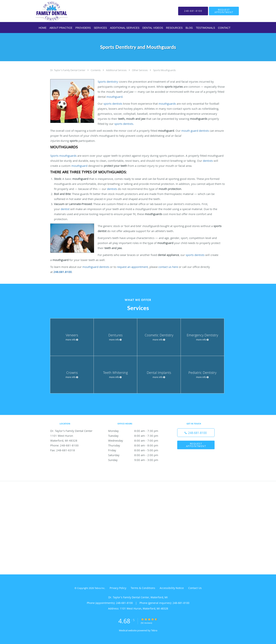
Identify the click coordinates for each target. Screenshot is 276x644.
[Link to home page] (46, 11)
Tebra (154, 630)
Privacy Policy (118, 588)
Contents (96, 70)
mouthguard (114, 97)
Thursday (137, 445)
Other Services (140, 70)
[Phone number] (196, 433)
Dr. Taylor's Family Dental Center (68, 70)
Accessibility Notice (172, 588)
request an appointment (132, 267)
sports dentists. (124, 124)
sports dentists (113, 104)
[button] (224, 11)
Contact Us (195, 588)
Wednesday (137, 440)
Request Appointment (196, 445)
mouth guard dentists (195, 131)
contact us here (168, 267)
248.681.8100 (63, 272)
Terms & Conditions (143, 588)
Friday (137, 450)
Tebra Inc (100, 588)
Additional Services (117, 70)
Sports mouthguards (63, 156)
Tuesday (137, 436)
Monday (137, 431)
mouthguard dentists (96, 267)
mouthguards (167, 104)
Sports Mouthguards (164, 70)
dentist (65, 209)
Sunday (137, 460)
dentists (208, 161)
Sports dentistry (108, 82)
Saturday (137, 455)
